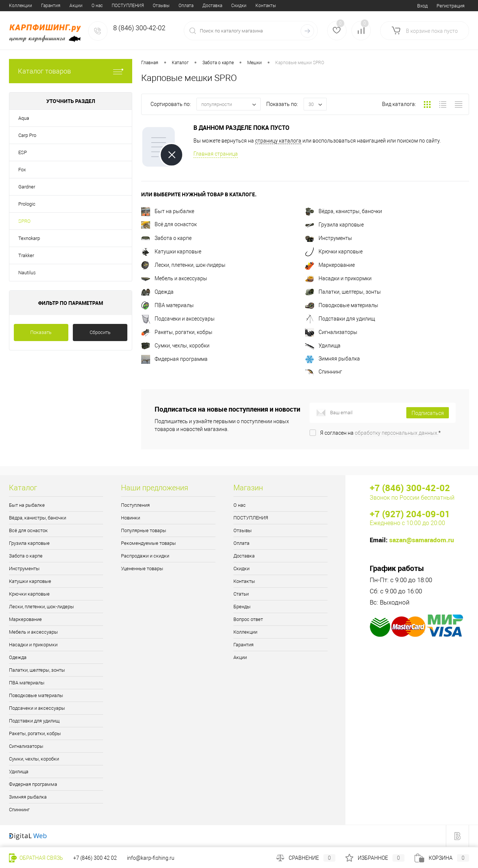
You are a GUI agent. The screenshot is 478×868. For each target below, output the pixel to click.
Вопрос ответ (266, 6)
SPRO (24, 221)
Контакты (183, 6)
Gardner (27, 187)
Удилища (323, 346)
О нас (15, 6)
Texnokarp (29, 238)
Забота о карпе (166, 238)
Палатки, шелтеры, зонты (343, 292)
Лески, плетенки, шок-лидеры (183, 265)
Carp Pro (27, 135)
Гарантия (243, 645)
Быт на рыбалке (168, 211)
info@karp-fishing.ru (151, 858)
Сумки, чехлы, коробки (175, 346)
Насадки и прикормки (338, 278)
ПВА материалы (167, 305)
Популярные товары (144, 530)
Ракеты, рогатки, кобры (177, 332)
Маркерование (330, 265)
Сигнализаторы (331, 332)
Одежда (157, 292)
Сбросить (100, 332)
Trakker (26, 255)
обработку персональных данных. (397, 433)
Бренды (234, 6)
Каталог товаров (71, 71)
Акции (240, 657)
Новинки (131, 518)
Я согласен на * (380, 433)
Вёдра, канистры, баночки (344, 211)
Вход (422, 6)
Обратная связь (36, 858)
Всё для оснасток (169, 224)
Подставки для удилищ (340, 319)
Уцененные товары (142, 569)
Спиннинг (324, 372)
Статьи (210, 6)
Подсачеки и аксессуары (178, 319)
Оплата (103, 6)
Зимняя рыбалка (333, 359)
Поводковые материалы (342, 305)
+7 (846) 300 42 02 (95, 858)
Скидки (156, 6)
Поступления (135, 505)
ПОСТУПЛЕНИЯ (45, 6)
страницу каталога (278, 141)
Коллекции (245, 632)
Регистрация (451, 6)
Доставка (130, 6)
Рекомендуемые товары (148, 543)
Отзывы (79, 6)
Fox (22, 170)
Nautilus (27, 273)
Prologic (27, 204)
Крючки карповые (334, 252)
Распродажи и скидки (145, 556)
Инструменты (329, 238)
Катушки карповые (171, 252)
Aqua (24, 118)
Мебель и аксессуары (174, 278)
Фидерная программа (174, 359)
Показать (41, 332)
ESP (23, 152)
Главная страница (216, 154)
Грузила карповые (334, 225)
